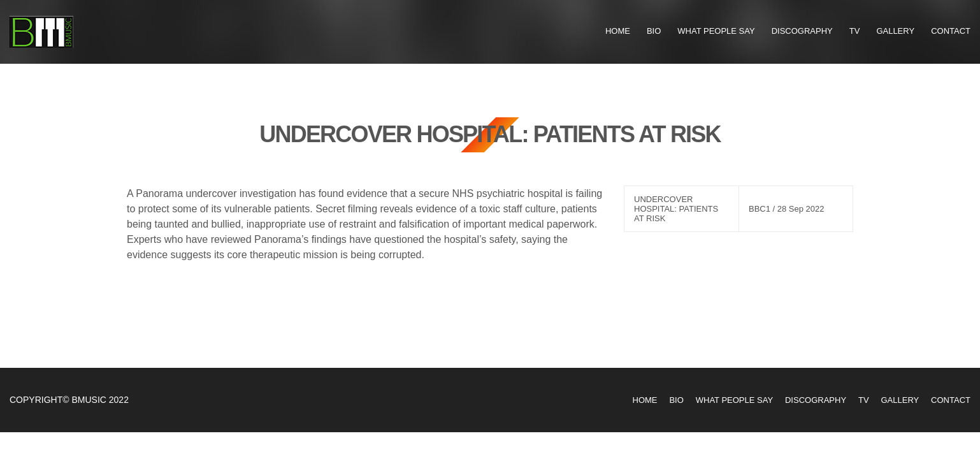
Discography (802, 31)
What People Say (716, 31)
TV (855, 31)
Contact (951, 31)
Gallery (895, 31)
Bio (654, 31)
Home (618, 31)
